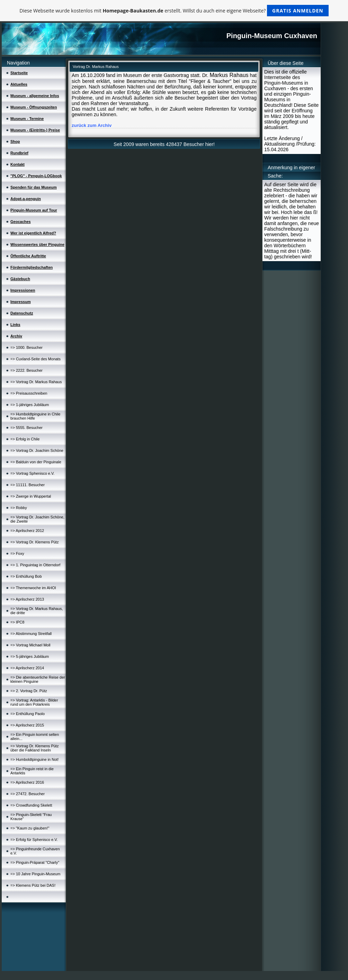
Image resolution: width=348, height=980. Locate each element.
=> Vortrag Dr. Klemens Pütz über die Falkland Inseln (34, 748)
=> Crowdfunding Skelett (31, 805)
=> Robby (19, 508)
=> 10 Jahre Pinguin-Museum (35, 874)
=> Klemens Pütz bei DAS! (33, 885)
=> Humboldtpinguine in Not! (34, 759)
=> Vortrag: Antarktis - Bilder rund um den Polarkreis (34, 702)
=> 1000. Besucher (26, 347)
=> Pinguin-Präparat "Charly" (35, 862)
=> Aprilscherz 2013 (27, 599)
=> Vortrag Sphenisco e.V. (32, 473)
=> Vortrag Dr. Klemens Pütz (34, 542)
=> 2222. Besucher (26, 370)
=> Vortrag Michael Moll (30, 645)
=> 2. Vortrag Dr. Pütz (29, 691)
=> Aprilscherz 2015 (27, 725)
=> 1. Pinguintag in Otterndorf (35, 565)
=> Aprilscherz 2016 (27, 782)
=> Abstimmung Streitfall (31, 634)
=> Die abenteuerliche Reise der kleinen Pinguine (38, 679)
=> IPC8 (17, 622)
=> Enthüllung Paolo (28, 714)
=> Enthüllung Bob (26, 576)
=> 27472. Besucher (28, 794)
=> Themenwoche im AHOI (33, 588)
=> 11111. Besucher (28, 485)
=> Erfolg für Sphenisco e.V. (34, 840)
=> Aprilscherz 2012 (27, 531)
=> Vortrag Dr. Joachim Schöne (37, 450)
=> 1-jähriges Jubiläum (30, 405)
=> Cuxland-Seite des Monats (35, 359)
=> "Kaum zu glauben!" (30, 828)
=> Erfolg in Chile (25, 439)
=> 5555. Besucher (26, 428)
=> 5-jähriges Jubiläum (30, 656)
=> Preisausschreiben (29, 393)
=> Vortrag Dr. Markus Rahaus (36, 382)
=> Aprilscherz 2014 (27, 668)
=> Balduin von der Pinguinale (36, 462)
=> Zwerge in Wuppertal (31, 496)
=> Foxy (17, 553)
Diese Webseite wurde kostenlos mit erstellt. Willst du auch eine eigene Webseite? (174, 11)
